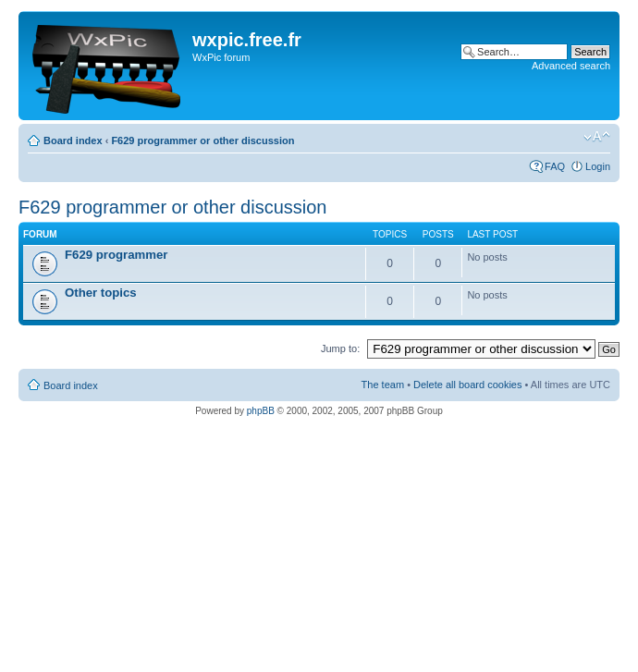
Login (598, 166)
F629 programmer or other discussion (202, 141)
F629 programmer (116, 255)
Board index (73, 141)
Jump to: (340, 348)
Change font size (597, 137)
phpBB (261, 411)
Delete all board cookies (467, 385)
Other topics (101, 293)
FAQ (555, 166)
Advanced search (571, 66)
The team (383, 385)
